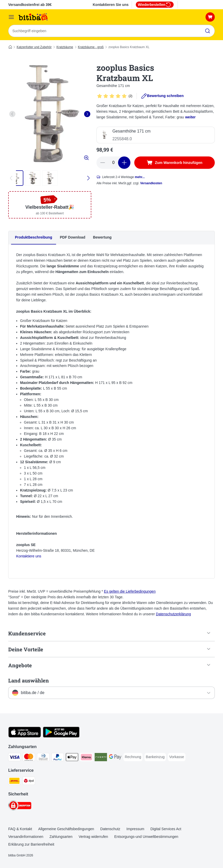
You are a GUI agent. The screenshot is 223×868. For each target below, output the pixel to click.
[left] (12, 114)
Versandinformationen (26, 837)
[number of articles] (113, 163)
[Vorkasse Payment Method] (177, 757)
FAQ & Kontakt (20, 829)
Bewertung (102, 237)
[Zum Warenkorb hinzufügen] (175, 163)
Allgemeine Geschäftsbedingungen (66, 829)
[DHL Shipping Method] (14, 782)
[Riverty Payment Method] (101, 758)
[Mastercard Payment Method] (29, 758)
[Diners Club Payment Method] (43, 758)
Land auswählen (29, 680)
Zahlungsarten (61, 837)
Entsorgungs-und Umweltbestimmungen (146, 837)
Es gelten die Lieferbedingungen (130, 591)
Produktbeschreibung (34, 237)
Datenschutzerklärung (173, 614)
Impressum (135, 829)
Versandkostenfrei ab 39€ (30, 5)
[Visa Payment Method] (14, 758)
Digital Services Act (166, 829)
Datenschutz (110, 829)
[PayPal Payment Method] (58, 758)
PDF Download (73, 237)
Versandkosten (151, 183)
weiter (190, 117)
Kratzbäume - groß (91, 47)
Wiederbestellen (155, 5)
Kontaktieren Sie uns (110, 5)
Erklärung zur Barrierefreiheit (31, 844)
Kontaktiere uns (29, 556)
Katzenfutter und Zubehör (34, 47)
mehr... (140, 177)
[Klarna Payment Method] (86, 758)
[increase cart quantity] (124, 163)
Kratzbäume (65, 47)
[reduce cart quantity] (103, 163)
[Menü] (11, 17)
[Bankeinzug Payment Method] (155, 757)
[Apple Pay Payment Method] (72, 758)
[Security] (20, 806)
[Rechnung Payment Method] (133, 757)
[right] (87, 114)
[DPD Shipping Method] (29, 782)
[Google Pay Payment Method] (115, 758)
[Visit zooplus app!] (25, 736)
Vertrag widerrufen (93, 837)
